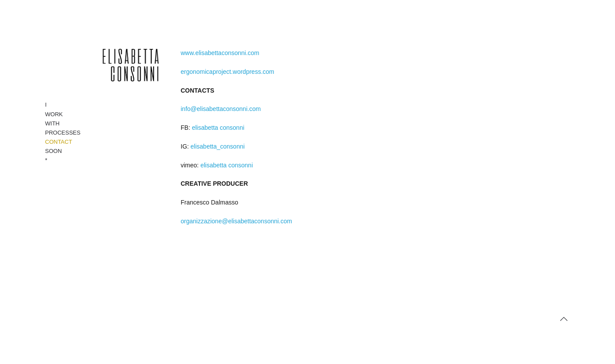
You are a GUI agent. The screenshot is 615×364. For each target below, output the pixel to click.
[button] (564, 319)
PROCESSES (63, 133)
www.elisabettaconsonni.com (220, 53)
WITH (52, 123)
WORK (54, 114)
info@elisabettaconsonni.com (221, 109)
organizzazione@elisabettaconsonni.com (236, 221)
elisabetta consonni (218, 128)
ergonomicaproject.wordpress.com (227, 72)
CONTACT (59, 142)
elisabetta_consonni (218, 146)
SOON (53, 151)
